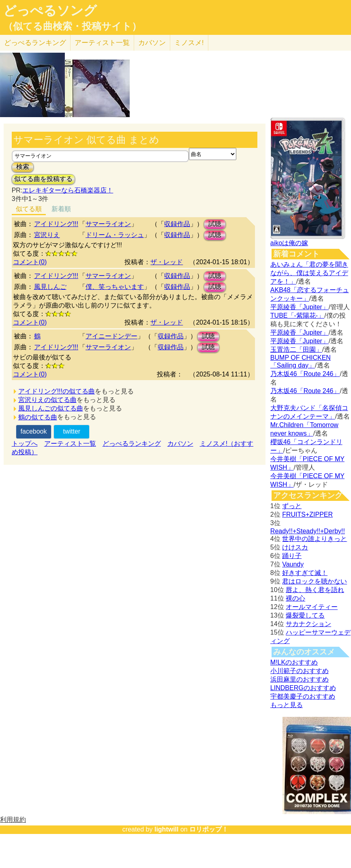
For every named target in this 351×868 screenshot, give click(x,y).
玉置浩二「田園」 (296, 350)
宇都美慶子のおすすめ (303, 696)
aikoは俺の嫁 (289, 243)
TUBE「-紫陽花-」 (297, 315)
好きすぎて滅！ (305, 573)
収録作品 (177, 224)
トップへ (25, 444)
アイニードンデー (111, 336)
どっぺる (35, 43)
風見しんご (50, 287)
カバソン (152, 43)
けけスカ (295, 547)
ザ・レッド (167, 262)
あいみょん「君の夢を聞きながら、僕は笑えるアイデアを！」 (309, 273)
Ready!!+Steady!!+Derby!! (308, 531)
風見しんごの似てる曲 (51, 408)
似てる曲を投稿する (43, 179)
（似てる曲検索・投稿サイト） (72, 26)
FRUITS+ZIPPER (307, 514)
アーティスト (102, 43)
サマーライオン (108, 224)
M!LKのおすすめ (294, 662)
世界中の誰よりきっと (315, 539)
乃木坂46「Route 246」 (305, 374)
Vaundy (293, 564)
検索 (23, 167)
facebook (34, 431)
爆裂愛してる (305, 615)
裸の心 (295, 598)
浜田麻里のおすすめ (300, 679)
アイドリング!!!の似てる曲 (57, 391)
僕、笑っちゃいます (115, 287)
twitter (72, 431)
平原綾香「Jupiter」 (300, 307)
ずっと (292, 506)
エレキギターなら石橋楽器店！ (68, 190)
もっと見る (287, 705)
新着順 (61, 209)
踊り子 (292, 556)
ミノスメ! (189, 43)
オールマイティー (312, 607)
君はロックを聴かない (315, 581)
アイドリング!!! (56, 224)
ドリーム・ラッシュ (115, 235)
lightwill (167, 829)
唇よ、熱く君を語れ (315, 590)
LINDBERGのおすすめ (303, 688)
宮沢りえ (47, 235)
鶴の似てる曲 (38, 417)
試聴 (215, 224)
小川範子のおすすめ (300, 671)
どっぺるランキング (132, 444)
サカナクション (308, 624)
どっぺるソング (50, 11)
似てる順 (29, 209)
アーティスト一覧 (70, 444)
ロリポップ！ (209, 829)
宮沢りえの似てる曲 (47, 400)
